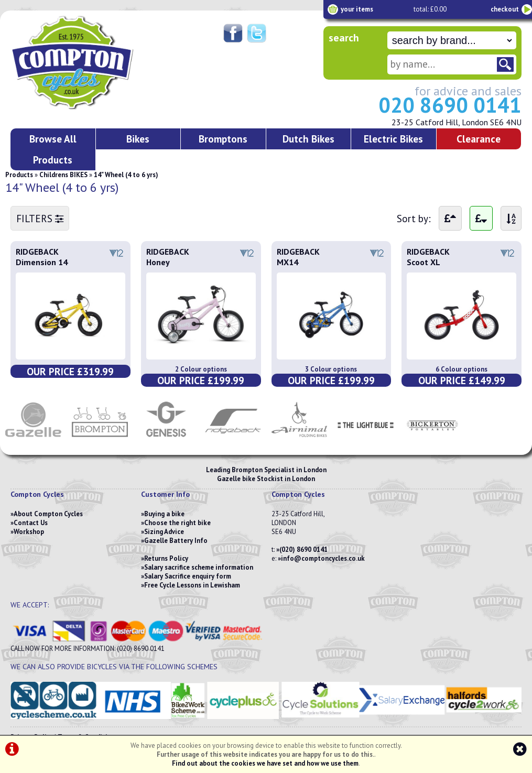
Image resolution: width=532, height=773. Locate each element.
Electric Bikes (393, 139)
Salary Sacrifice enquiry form (188, 576)
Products (19, 175)
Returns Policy (166, 558)
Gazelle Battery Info (176, 541)
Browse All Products (53, 149)
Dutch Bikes (308, 139)
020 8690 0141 (450, 105)
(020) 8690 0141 (303, 549)
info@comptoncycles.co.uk (323, 558)
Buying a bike (164, 514)
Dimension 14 (42, 262)
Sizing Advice (164, 532)
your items (357, 9)
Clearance (479, 139)
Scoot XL (424, 262)
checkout (505, 9)
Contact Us (31, 523)
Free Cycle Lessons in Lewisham (192, 585)
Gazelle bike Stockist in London (266, 479)
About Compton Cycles (48, 514)
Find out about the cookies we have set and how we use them (265, 763)
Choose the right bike (177, 523)
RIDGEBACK (37, 252)
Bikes (138, 139)
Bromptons (223, 139)
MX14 (287, 262)
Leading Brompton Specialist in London (266, 470)
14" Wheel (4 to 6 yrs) (126, 175)
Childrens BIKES (63, 175)
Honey (158, 262)
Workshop (29, 532)
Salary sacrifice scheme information (199, 567)
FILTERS (40, 218)
